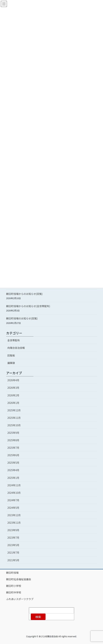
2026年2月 (13, 395)
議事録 (11, 363)
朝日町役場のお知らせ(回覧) (22, 318)
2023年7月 (13, 538)
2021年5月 (13, 560)
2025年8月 (13, 440)
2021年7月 (13, 552)
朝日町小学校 (14, 586)
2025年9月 (13, 433)
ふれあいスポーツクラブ (20, 599)
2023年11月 (14, 523)
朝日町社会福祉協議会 (19, 579)
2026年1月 (13, 403)
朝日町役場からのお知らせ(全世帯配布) (28, 306)
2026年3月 (13, 388)
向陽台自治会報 (16, 348)
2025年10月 (14, 425)
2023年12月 (14, 515)
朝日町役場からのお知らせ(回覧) (24, 294)
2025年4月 (13, 470)
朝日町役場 (12, 573)
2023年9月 (13, 530)
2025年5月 (13, 463)
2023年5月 (13, 545)
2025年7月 (13, 448)
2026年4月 (13, 380)
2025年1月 (13, 478)
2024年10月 (14, 493)
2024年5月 (13, 508)
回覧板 (11, 355)
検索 (38, 617)
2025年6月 (13, 455)
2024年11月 (14, 485)
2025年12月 (14, 410)
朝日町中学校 (14, 592)
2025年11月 (14, 418)
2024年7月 (13, 500)
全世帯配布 (14, 340)
